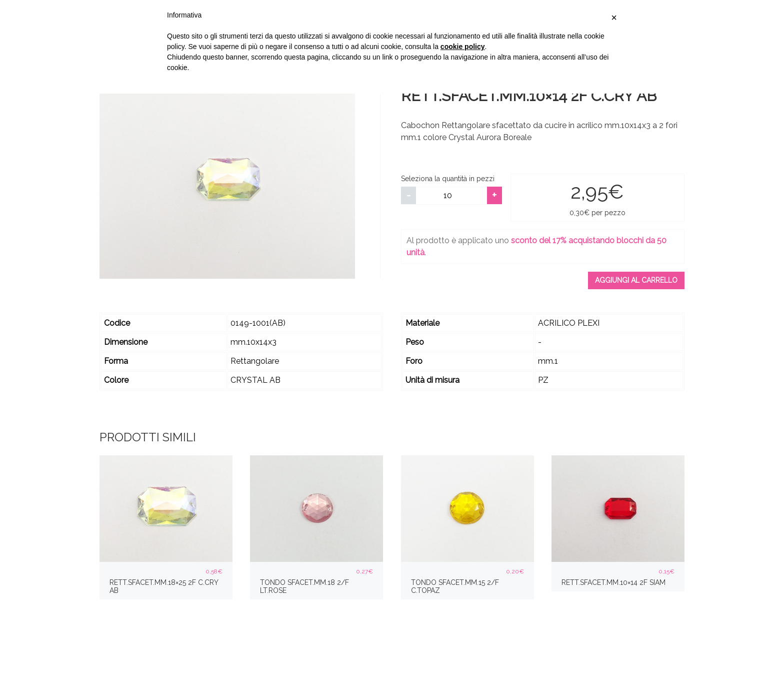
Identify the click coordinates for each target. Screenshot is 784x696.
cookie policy (463, 47)
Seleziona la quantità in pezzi (448, 179)
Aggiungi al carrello (636, 280)
